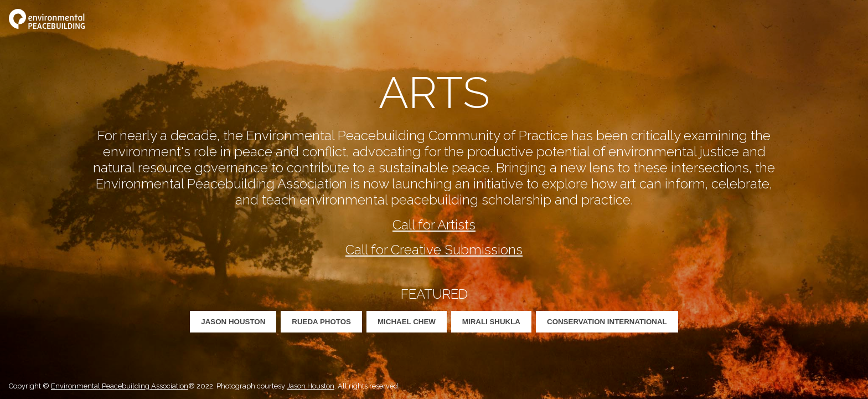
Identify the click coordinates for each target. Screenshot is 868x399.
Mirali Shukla (491, 322)
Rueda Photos (321, 322)
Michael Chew (407, 322)
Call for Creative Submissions (434, 250)
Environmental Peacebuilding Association (120, 386)
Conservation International (607, 322)
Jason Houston (233, 322)
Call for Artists (434, 225)
